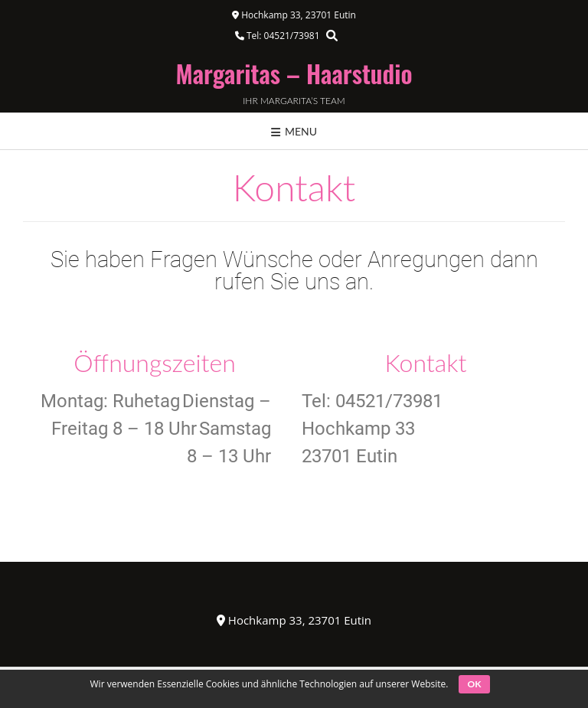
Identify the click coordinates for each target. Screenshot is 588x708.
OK (475, 684)
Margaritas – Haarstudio (294, 73)
